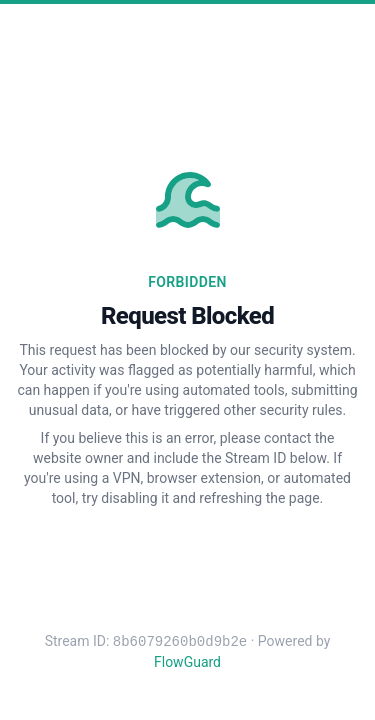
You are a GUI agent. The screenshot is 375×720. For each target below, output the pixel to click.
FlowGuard (187, 662)
